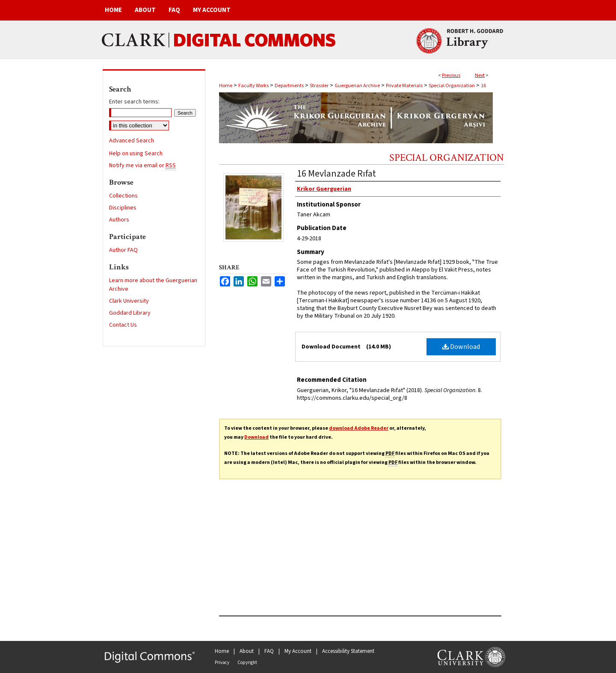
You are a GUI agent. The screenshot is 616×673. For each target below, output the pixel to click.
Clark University (129, 301)
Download (461, 347)
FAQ (269, 651)
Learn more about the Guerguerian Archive (153, 285)
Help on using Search (136, 153)
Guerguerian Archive (357, 86)
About (247, 651)
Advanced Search (132, 141)
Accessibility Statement (348, 651)
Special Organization (452, 86)
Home (226, 86)
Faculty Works (253, 86)
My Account (298, 651)
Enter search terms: (134, 102)
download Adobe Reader (359, 428)
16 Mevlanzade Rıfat (336, 174)
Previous (451, 75)
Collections (123, 196)
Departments (289, 86)
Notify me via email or (142, 165)
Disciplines (123, 208)
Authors (119, 220)
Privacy (222, 663)
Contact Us (123, 325)
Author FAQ (123, 250)
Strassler (319, 86)
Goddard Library (130, 313)
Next (480, 75)
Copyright (247, 663)
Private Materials (404, 86)
